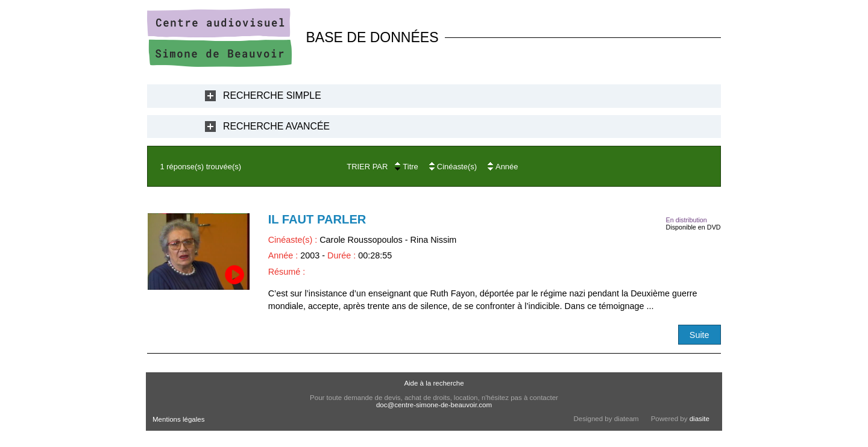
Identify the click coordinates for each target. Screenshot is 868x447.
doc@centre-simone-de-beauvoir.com (434, 405)
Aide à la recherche (434, 383)
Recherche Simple (272, 95)
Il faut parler (317, 219)
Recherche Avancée (276, 126)
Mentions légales (178, 419)
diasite (700, 419)
